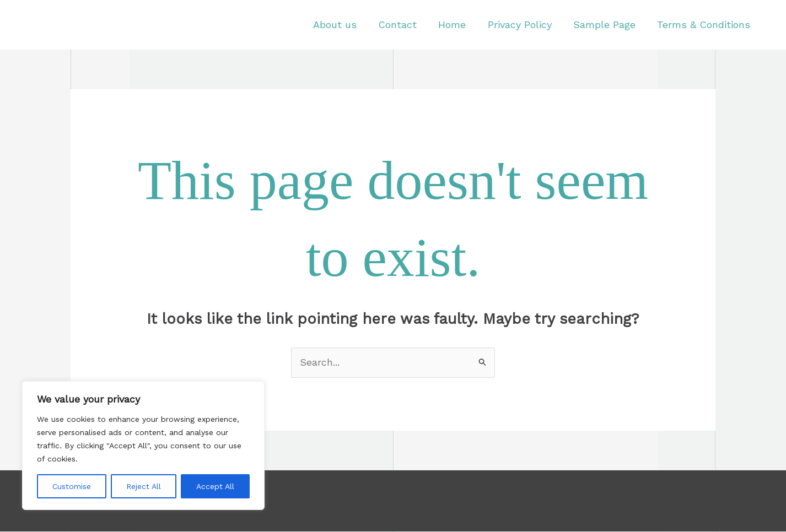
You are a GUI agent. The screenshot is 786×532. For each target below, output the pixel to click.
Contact (406, 25)
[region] (143, 446)
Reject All (144, 486)
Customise (72, 486)
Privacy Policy (524, 25)
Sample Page (607, 25)
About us (345, 25)
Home (459, 25)
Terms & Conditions (705, 25)
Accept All (215, 486)
